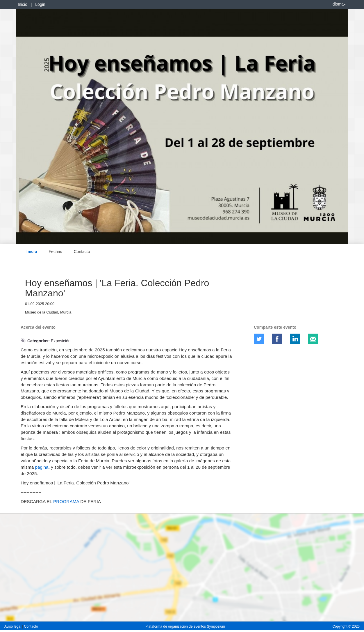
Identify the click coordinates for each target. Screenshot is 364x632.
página (42, 467)
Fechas (56, 252)
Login (40, 4)
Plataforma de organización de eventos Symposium (185, 626)
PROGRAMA (66, 501)
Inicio (23, 4)
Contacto (82, 252)
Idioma (339, 4)
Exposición (61, 341)
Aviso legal (13, 626)
